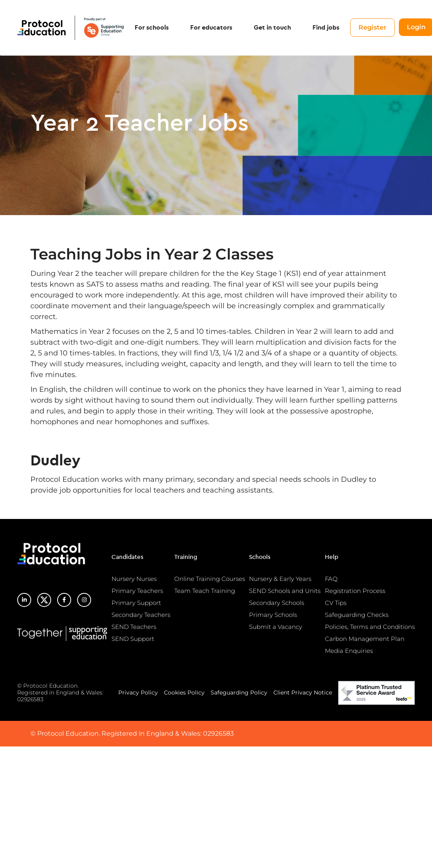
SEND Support (133, 639)
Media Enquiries (349, 651)
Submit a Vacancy (276, 627)
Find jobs (327, 28)
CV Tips (336, 603)
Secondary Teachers (141, 615)
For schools (153, 28)
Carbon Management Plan (365, 639)
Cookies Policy (184, 692)
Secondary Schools (277, 603)
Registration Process (355, 591)
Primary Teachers (137, 591)
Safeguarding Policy (239, 692)
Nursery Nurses (134, 579)
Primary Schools (273, 615)
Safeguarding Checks (357, 615)
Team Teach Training (205, 591)
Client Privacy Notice (303, 692)
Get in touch (274, 28)
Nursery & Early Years (280, 579)
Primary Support (136, 603)
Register (374, 28)
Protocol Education (71, 28)
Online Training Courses (210, 579)
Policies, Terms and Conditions (370, 627)
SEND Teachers (134, 627)
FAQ (331, 579)
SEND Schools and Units (285, 591)
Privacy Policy (138, 692)
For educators (212, 28)
